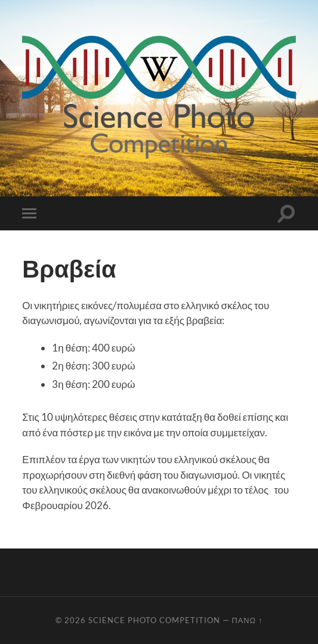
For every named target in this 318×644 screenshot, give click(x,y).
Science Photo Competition (154, 620)
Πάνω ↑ (248, 620)
